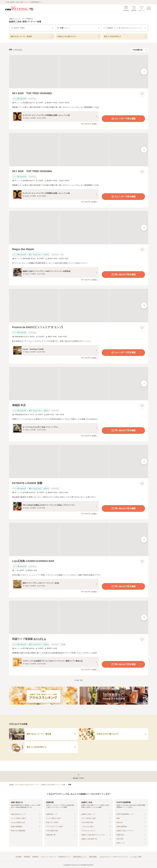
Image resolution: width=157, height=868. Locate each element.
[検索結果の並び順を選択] (139, 50)
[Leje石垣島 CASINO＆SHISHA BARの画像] (79, 539)
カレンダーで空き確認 (123, 119)
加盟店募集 (93, 857)
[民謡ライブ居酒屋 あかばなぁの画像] (79, 617)
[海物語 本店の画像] (79, 384)
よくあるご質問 (136, 857)
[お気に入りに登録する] (142, 94)
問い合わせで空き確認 (123, 275)
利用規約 (27, 857)
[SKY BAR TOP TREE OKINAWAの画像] (79, 72)
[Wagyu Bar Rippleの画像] (79, 228)
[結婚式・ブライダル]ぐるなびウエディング (24, 785)
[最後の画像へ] (144, 72)
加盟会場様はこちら (80, 857)
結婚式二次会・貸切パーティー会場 (53, 785)
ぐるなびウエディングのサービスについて (114, 857)
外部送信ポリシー (65, 857)
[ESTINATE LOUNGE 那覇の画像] (79, 462)
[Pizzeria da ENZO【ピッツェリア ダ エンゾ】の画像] (79, 306)
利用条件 (35, 857)
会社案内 (19, 857)
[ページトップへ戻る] (78, 776)
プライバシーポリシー (48, 857)
